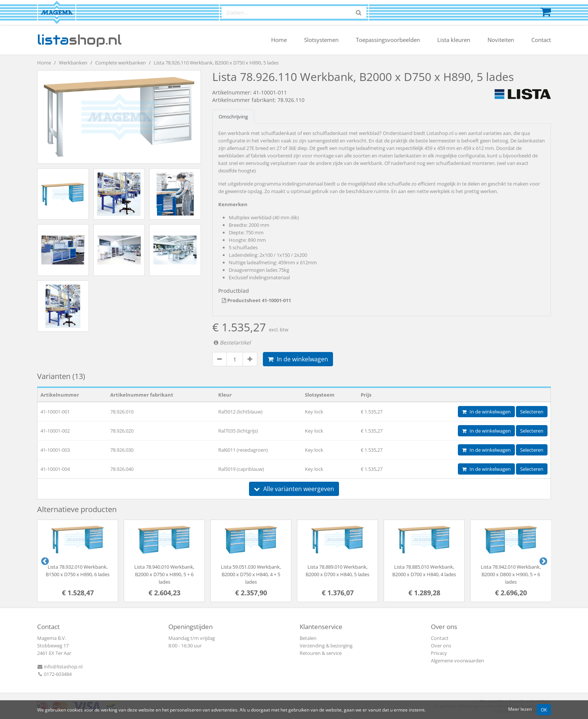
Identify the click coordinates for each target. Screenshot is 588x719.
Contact (541, 40)
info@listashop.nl (60, 667)
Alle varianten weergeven (294, 489)
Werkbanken (73, 63)
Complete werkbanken (121, 63)
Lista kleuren (454, 40)
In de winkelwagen (298, 359)
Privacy (439, 653)
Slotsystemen (321, 40)
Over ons (441, 646)
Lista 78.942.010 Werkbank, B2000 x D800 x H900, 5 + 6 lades (511, 574)
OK (544, 710)
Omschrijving (233, 117)
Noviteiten (501, 40)
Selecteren (532, 412)
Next (543, 561)
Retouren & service (321, 653)
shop (79, 40)
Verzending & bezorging (326, 646)
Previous (44, 561)
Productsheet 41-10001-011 (256, 300)
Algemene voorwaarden (457, 661)
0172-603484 (54, 674)
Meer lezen (520, 709)
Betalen (308, 638)
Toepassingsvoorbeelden (388, 40)
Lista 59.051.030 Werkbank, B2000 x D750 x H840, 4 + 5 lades (251, 574)
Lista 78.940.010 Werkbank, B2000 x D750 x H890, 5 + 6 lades (164, 574)
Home (279, 40)
